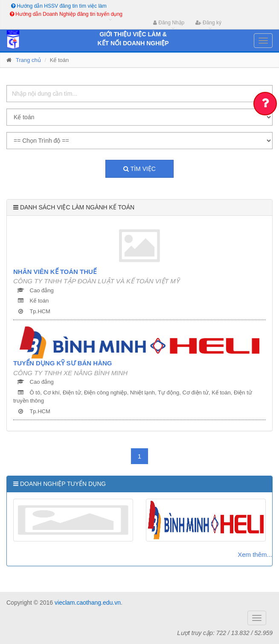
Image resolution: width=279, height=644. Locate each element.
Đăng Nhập (169, 23)
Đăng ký (208, 23)
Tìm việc (139, 169)
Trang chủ (28, 60)
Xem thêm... (255, 554)
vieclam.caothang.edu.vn (88, 603)
